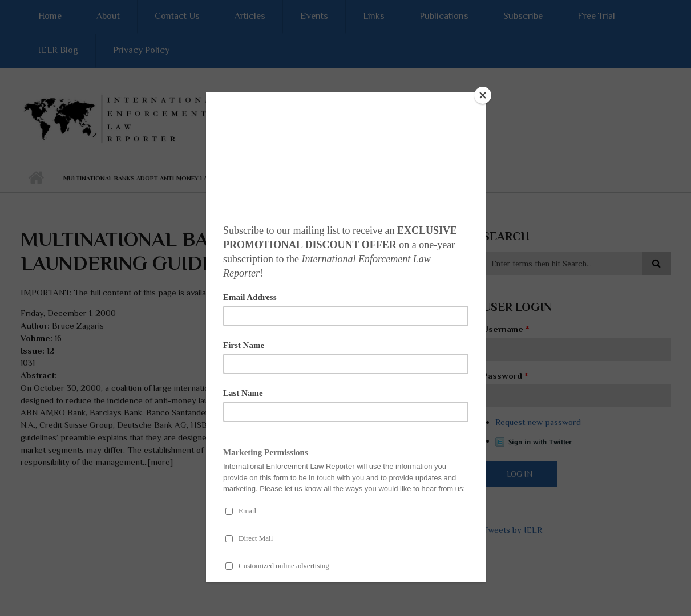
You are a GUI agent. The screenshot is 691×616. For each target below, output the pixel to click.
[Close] (483, 95)
